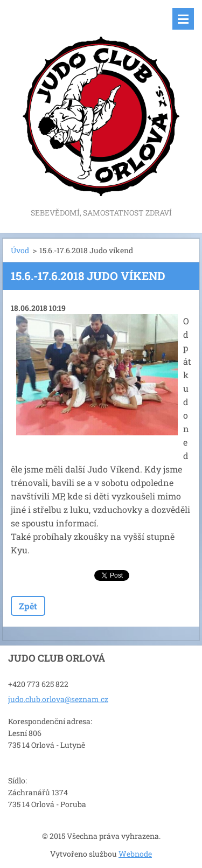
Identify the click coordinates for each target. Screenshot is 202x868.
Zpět (28, 606)
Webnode (135, 854)
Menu (183, 19)
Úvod (20, 250)
